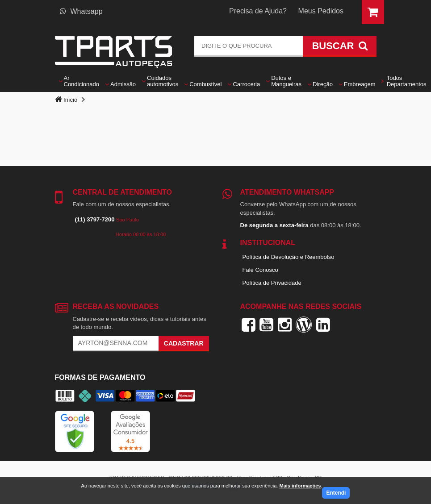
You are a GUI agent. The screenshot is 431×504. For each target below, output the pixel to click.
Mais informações (300, 486)
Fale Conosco (260, 270)
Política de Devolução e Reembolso (289, 257)
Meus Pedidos (321, 11)
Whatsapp (81, 11)
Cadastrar (184, 343)
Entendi (336, 493)
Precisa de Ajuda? (258, 11)
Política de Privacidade (272, 283)
